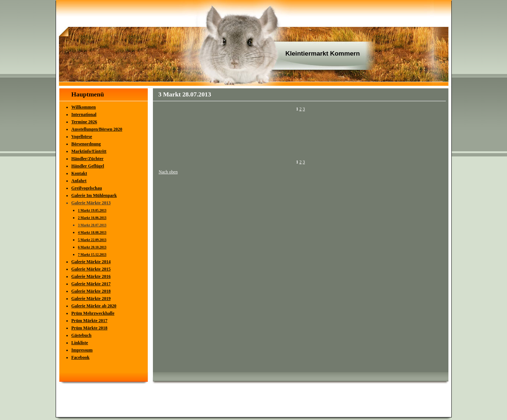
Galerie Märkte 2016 (91, 276)
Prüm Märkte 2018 (90, 328)
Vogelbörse (82, 137)
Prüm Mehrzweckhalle (93, 313)
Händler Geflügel (88, 166)
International (84, 114)
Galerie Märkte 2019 (91, 299)
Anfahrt (79, 181)
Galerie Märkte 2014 (91, 262)
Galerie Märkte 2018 (91, 291)
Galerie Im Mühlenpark (94, 195)
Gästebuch (82, 335)
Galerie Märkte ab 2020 (94, 306)
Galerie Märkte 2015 (91, 269)
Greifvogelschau (87, 188)
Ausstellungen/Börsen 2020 (97, 129)
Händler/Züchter (88, 159)
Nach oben (168, 172)
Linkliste (80, 343)
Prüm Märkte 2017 (90, 321)
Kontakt (79, 173)
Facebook (81, 357)
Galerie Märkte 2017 (91, 284)
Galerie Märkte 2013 (91, 203)
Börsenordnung (86, 144)
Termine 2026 (84, 122)
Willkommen (84, 107)
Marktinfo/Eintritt (89, 151)
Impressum (82, 350)
